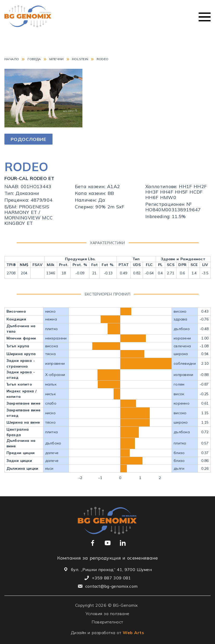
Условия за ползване (108, 614)
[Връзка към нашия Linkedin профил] (123, 543)
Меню (205, 17)
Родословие (28, 139)
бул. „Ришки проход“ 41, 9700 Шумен (111, 569)
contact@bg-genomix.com (112, 586)
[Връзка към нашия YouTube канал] (108, 543)
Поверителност (108, 622)
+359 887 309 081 (111, 578)
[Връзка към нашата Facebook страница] (93, 543)
